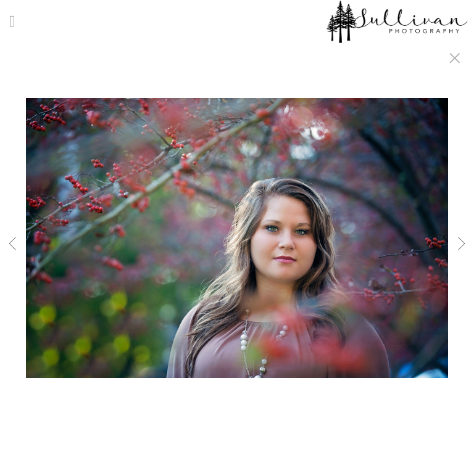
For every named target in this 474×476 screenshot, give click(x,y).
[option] (237, 253)
